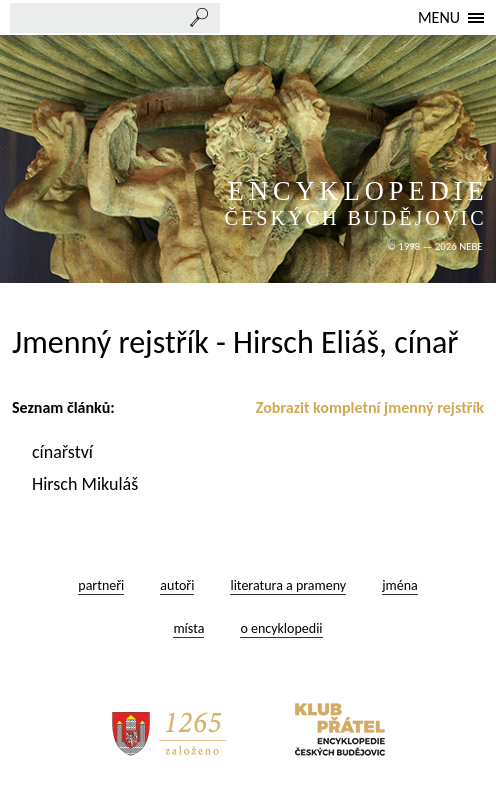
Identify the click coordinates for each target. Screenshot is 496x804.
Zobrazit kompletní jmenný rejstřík (370, 407)
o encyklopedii (281, 628)
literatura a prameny (288, 585)
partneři (101, 585)
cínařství (64, 452)
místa (188, 628)
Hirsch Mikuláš (87, 484)
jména (400, 585)
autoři (177, 585)
